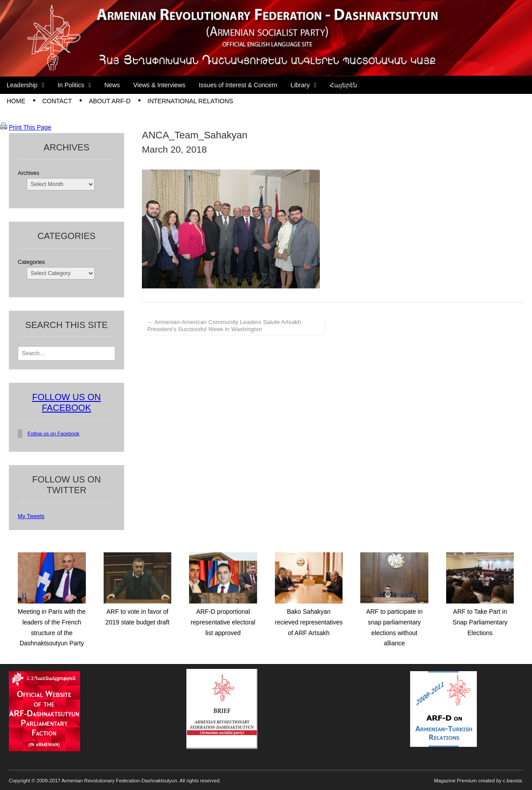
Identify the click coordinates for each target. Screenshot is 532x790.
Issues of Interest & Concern (238, 85)
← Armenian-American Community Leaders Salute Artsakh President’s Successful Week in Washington (224, 326)
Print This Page (30, 127)
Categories (31, 262)
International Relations (191, 101)
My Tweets (31, 516)
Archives (28, 173)
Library (300, 85)
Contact (57, 101)
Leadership (22, 85)
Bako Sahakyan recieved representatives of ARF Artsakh (309, 622)
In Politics (71, 85)
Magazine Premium (455, 781)
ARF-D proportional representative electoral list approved (223, 622)
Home (16, 101)
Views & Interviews (159, 85)
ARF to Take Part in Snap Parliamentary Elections (480, 622)
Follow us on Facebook (54, 433)
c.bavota (512, 781)
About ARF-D (110, 101)
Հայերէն (343, 85)
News (112, 85)
